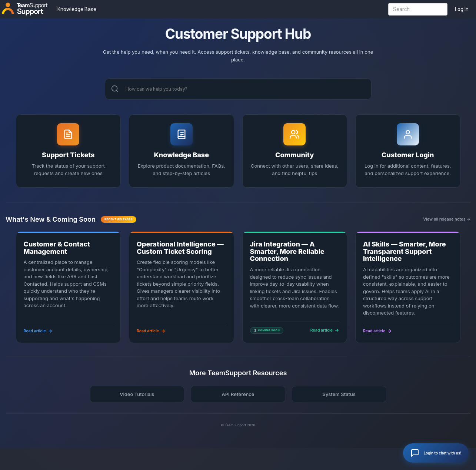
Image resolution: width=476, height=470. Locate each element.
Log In (462, 9)
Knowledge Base (77, 9)
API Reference (238, 395)
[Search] (115, 89)
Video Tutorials (137, 395)
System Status (339, 395)
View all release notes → (447, 220)
